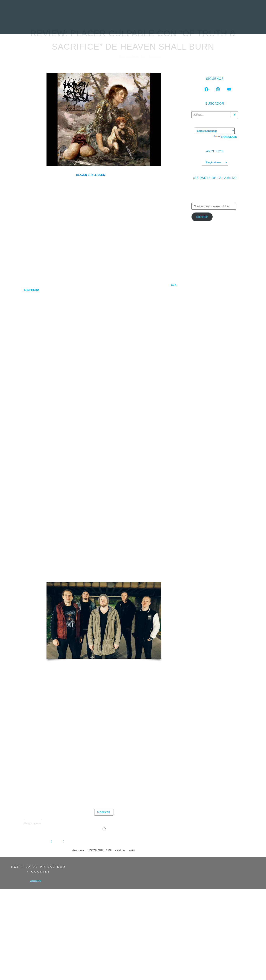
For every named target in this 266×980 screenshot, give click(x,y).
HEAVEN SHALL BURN (100, 850)
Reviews (155, 57)
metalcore (120, 850)
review (132, 850)
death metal (79, 850)
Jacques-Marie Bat (132, 57)
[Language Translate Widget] (215, 131)
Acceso (36, 881)
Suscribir (202, 217)
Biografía (104, 812)
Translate (225, 137)
